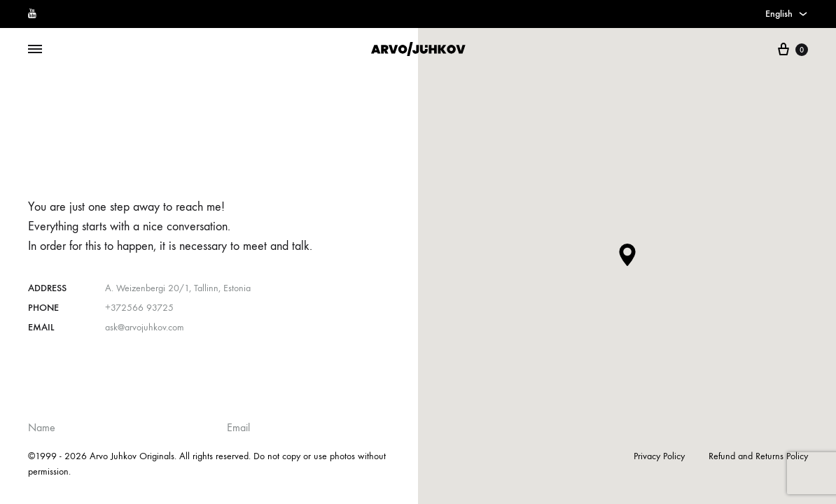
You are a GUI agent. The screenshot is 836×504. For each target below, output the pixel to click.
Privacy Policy (659, 456)
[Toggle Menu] (35, 50)
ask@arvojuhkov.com (145, 327)
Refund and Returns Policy (758, 456)
